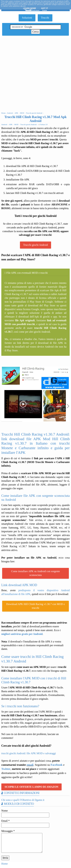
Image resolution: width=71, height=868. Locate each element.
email (30, 765)
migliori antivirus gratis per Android (22, 634)
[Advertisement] (35, 74)
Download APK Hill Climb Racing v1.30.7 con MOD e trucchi (36, 606)
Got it (45, 8)
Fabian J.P (44, 125)
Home (5, 864)
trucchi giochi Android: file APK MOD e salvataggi (29, 753)
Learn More (29, 8)
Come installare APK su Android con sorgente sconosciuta (36, 573)
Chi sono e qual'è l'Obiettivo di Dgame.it (23, 800)
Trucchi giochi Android (36, 245)
